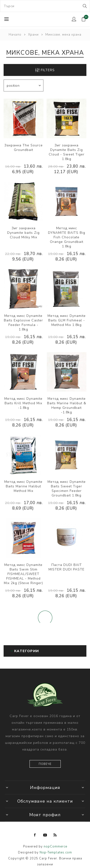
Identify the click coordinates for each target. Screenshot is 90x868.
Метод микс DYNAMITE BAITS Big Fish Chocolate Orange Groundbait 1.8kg (67, 237)
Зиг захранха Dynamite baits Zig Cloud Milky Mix (23, 233)
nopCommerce (55, 847)
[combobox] (45, 6)
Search (84, 6)
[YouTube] (45, 835)
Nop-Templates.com (56, 852)
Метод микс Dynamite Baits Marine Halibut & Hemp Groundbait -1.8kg (67, 405)
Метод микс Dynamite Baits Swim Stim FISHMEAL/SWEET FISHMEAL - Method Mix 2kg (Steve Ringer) (23, 574)
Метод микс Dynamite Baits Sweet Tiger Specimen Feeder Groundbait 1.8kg (67, 489)
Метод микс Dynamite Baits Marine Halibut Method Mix (23, 486)
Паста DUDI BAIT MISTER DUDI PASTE (66, 567)
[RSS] (55, 835)
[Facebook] (35, 835)
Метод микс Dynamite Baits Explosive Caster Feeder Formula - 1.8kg (23, 323)
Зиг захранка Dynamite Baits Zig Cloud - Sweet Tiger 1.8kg (67, 152)
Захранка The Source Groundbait (24, 148)
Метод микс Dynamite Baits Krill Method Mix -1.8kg (23, 403)
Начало (15, 35)
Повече (45, 764)
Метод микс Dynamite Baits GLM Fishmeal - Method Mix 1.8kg (67, 320)
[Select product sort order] (24, 85)
